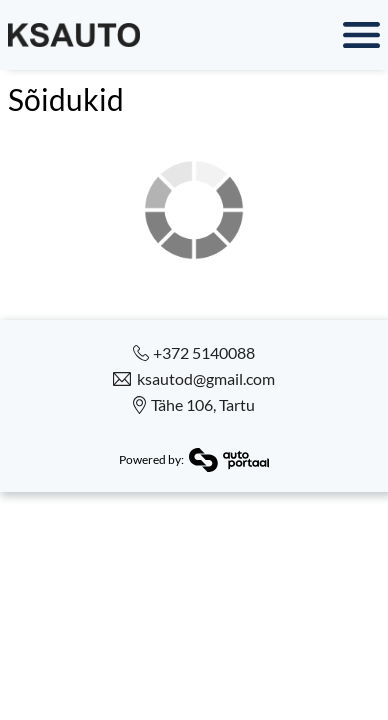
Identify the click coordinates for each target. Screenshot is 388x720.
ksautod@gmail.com (206, 379)
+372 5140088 (204, 353)
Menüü (270, 35)
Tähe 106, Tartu (203, 405)
